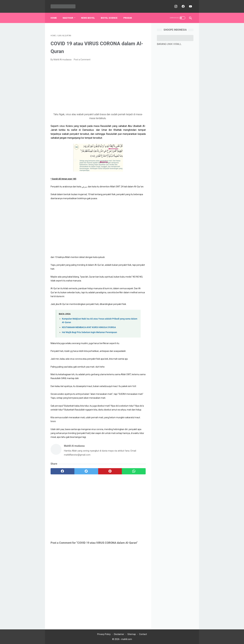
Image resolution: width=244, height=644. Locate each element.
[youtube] (190, 6)
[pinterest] (110, 471)
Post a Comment (82, 60)
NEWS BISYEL (88, 18)
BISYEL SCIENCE (109, 18)
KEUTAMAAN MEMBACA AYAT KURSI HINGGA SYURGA (89, 327)
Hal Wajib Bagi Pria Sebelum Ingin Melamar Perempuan (89, 332)
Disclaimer (119, 634)
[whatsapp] (134, 471)
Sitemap (132, 634)
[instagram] (175, 6)
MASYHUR (68, 18)
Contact (143, 634)
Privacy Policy (104, 634)
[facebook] (183, 6)
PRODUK (128, 18)
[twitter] (86, 471)
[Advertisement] (98, 87)
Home (54, 18)
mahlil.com (127, 639)
